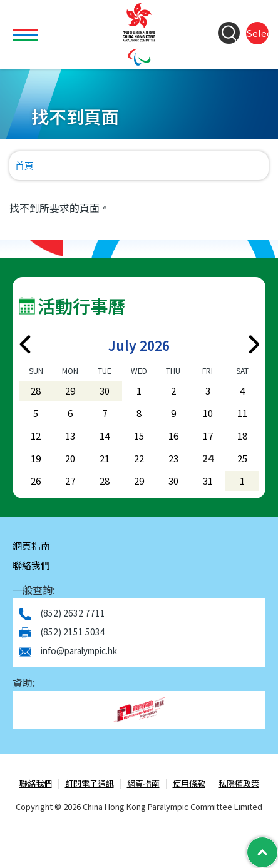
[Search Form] (229, 33)
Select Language (257, 33)
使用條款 (189, 784)
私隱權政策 (239, 784)
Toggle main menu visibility (27, 28)
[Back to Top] (262, 852)
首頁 (24, 165)
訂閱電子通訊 (90, 784)
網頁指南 (31, 546)
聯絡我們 (31, 565)
